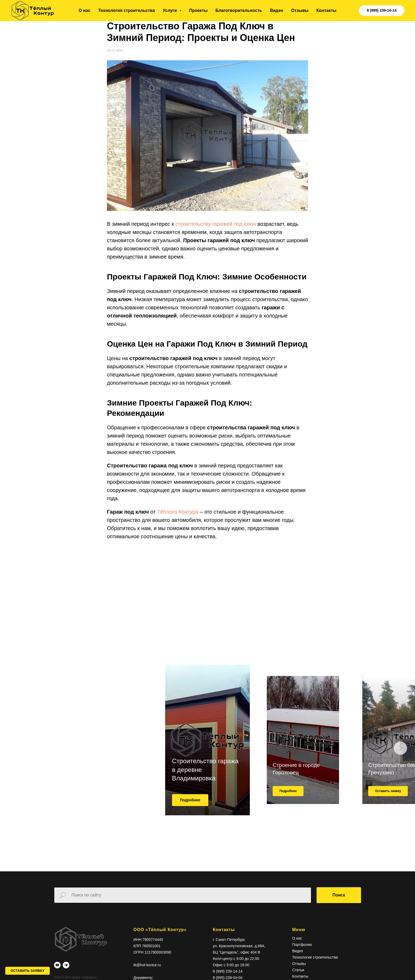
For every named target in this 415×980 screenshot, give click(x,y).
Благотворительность (239, 10)
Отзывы (300, 10)
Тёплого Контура (178, 517)
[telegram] (66, 975)
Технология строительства (127, 10)
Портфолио (302, 954)
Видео (277, 10)
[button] (28, 971)
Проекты (198, 10)
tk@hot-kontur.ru (147, 975)
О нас (84, 10)
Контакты (326, 10)
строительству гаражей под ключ (216, 229)
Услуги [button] (170, 10)
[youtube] (57, 975)
